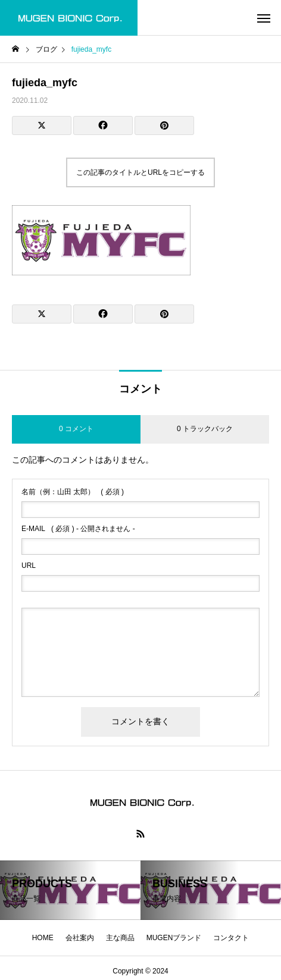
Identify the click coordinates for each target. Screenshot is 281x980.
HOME (43, 938)
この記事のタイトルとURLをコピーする (140, 172)
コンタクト (231, 938)
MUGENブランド (174, 938)
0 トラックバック (205, 429)
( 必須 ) (73, 492)
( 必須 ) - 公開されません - (78, 529)
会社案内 (80, 938)
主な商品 (120, 938)
